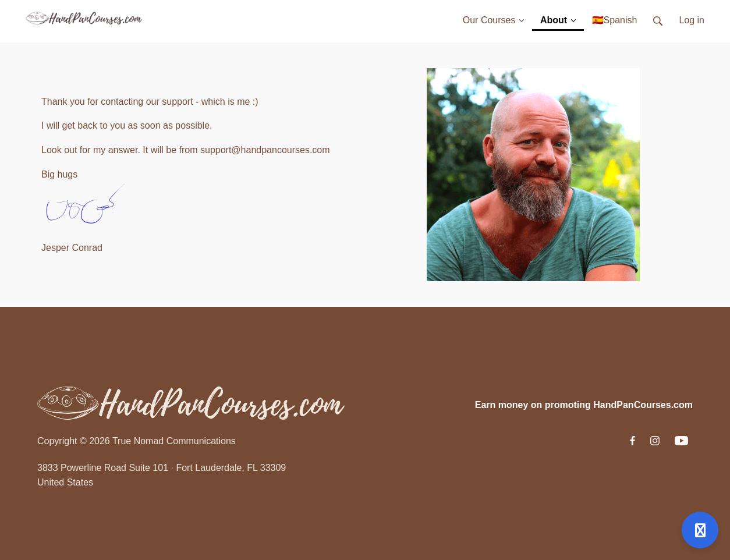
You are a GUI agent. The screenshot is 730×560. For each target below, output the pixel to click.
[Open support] (700, 530)
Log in (692, 20)
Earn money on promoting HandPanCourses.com (584, 405)
